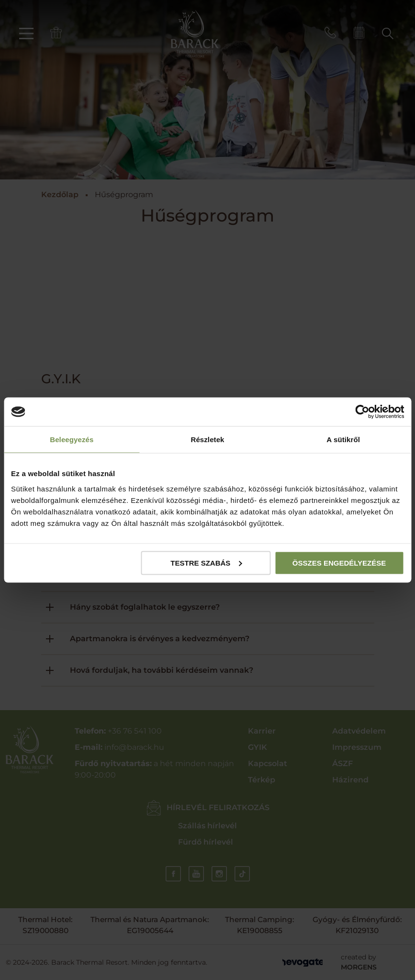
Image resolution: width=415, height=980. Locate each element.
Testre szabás (206, 562)
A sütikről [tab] (343, 440)
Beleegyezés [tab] (72, 440)
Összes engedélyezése (339, 562)
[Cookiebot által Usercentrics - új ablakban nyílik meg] (362, 412)
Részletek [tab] (207, 440)
